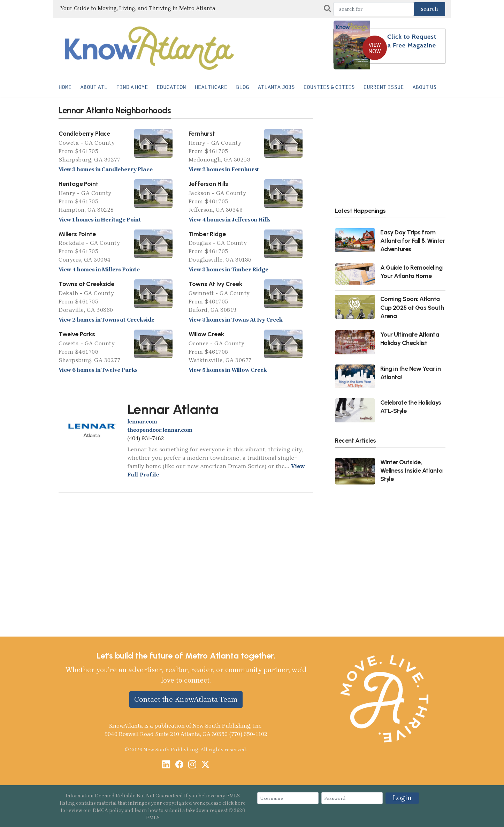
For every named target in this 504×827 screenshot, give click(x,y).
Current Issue (384, 87)
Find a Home (132, 87)
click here (234, 803)
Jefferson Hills (208, 184)
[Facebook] (179, 765)
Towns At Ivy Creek (215, 284)
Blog (242, 87)
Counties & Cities (329, 87)
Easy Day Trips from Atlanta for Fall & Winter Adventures (413, 240)
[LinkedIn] (166, 765)
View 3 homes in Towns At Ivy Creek (236, 320)
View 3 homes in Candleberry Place (105, 169)
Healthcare (211, 87)
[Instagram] (192, 765)
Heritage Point (78, 184)
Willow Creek (206, 334)
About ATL (94, 87)
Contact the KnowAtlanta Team (186, 699)
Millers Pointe (77, 234)
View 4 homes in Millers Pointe (99, 269)
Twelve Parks (77, 334)
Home (65, 87)
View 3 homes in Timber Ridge (228, 269)
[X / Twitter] (205, 765)
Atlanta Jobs (276, 87)
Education (171, 87)
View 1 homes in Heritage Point (100, 220)
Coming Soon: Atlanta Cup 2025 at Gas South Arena (412, 307)
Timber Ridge (207, 234)
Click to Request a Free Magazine (412, 41)
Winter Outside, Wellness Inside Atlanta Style (411, 470)
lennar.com (142, 421)
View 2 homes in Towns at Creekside (106, 320)
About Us (425, 87)
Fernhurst (202, 133)
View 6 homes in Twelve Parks (98, 370)
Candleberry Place (84, 133)
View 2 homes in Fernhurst (224, 169)
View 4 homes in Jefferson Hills (230, 220)
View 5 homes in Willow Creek (228, 370)
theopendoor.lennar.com (160, 430)
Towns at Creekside (86, 284)
